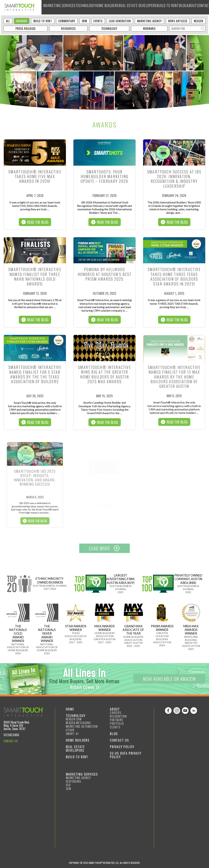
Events (98, 21)
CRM (84, 21)
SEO (68, 785)
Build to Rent (163, 7)
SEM (68, 789)
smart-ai (72, 734)
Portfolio (117, 724)
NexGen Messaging (78, 723)
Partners (117, 720)
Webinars (149, 29)
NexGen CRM (74, 719)
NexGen (199, 21)
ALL (8, 21)
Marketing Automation (82, 726)
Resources (68, 29)
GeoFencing (74, 781)
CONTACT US (11, 741)
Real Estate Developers (134, 7)
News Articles (178, 21)
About (190, 7)
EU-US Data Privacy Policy (126, 755)
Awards (22, 21)
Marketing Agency (150, 21)
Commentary (67, 21)
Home (70, 709)
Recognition (118, 716)
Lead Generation (120, 21)
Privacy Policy (122, 747)
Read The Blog (35, 222)
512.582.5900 (11, 735)
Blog (179, 7)
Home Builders (105, 7)
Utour (70, 730)
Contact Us (119, 740)
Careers (116, 713)
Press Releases (26, 29)
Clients (115, 727)
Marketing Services (58, 7)
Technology (83, 7)
